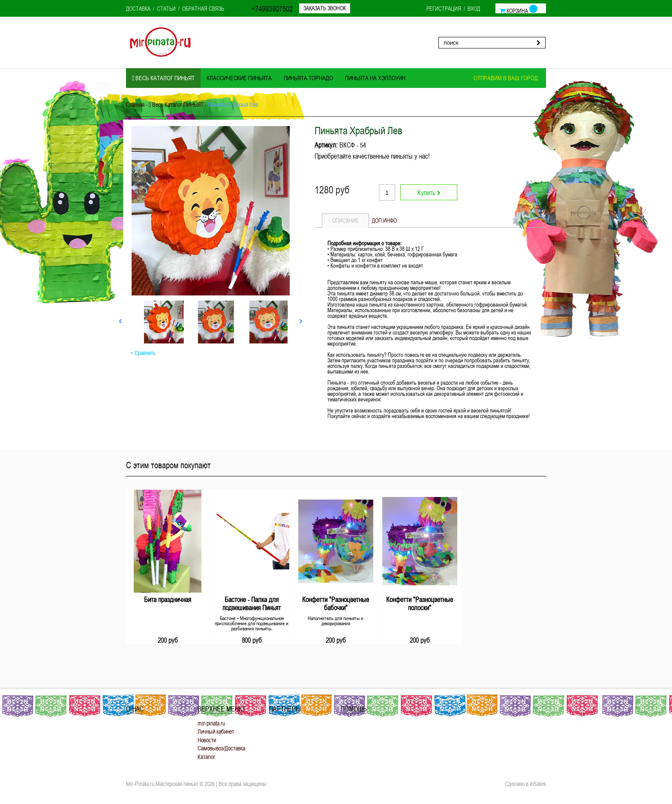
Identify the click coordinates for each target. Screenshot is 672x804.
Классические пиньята (239, 78)
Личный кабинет (216, 731)
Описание (345, 220)
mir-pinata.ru (211, 723)
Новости (207, 740)
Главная (135, 105)
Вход (474, 9)
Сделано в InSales (525, 784)
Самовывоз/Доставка (221, 748)
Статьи (166, 9)
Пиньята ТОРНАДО (308, 78)
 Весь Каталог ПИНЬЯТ (163, 78)
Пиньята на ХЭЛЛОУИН (375, 78)
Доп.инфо (384, 220)
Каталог (206, 757)
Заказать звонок (325, 8)
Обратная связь (203, 9)
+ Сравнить (143, 353)
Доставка (138, 9)
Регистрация (444, 9)
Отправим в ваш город (506, 78)
